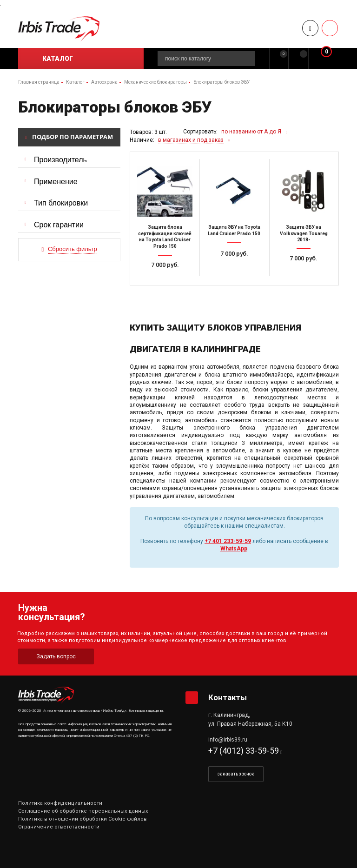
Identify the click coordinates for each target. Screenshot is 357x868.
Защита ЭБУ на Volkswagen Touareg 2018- (304, 233)
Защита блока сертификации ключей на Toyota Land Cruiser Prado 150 (165, 237)
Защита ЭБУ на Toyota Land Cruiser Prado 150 (234, 230)
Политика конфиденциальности (60, 803)
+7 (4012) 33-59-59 (244, 751)
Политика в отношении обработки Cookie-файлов (83, 819)
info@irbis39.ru (228, 740)
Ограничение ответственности (59, 827)
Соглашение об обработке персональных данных (83, 811)
